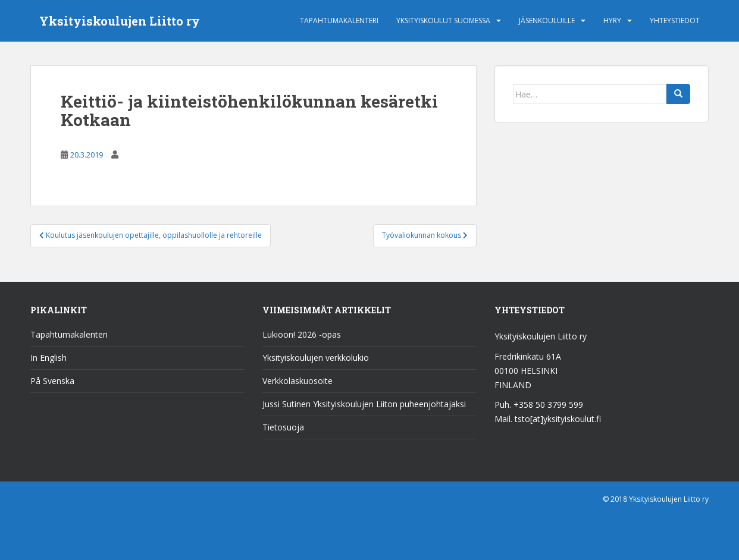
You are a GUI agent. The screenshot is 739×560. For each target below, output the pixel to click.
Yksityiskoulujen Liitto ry (120, 21)
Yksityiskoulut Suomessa (443, 21)
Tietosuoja (283, 427)
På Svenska (52, 381)
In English (48, 358)
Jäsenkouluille (547, 21)
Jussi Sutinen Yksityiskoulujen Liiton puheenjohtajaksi (364, 404)
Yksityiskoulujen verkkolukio (316, 358)
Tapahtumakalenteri (339, 21)
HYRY (612, 21)
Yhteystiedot (675, 21)
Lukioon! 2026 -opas (302, 334)
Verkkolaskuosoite (298, 381)
